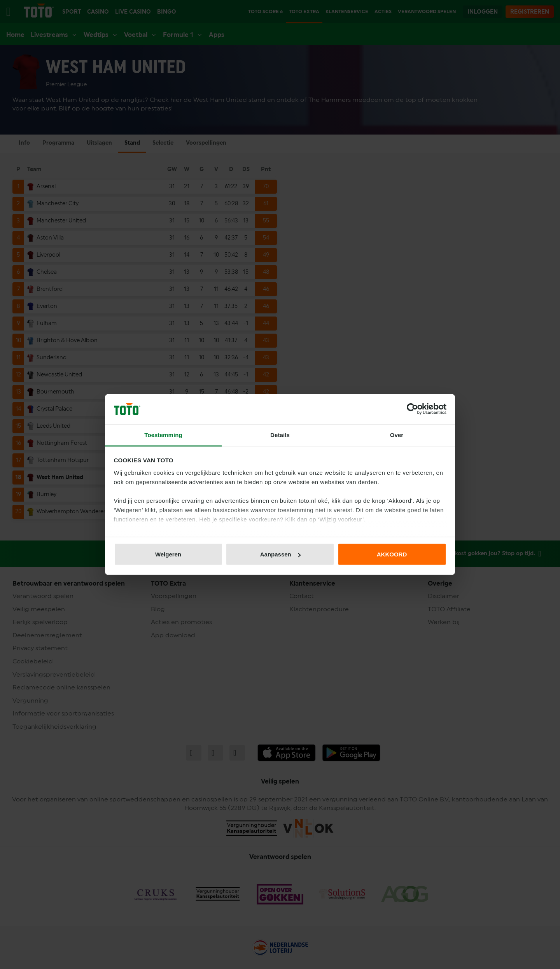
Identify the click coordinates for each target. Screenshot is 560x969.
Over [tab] (397, 435)
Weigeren (168, 554)
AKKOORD (392, 554)
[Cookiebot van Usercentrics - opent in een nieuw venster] (412, 409)
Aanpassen (280, 554)
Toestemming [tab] (163, 435)
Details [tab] (280, 435)
